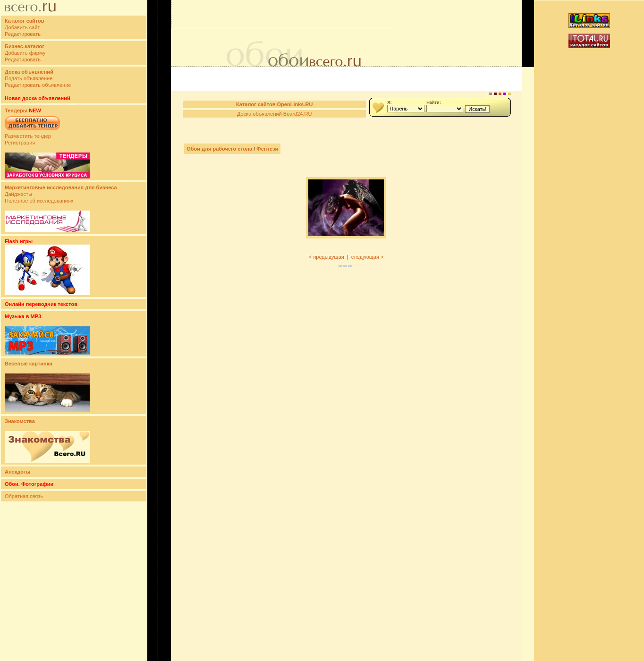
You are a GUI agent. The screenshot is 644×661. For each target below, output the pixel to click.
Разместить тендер (28, 136)
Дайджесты (18, 194)
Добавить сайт (22, 27)
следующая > (368, 257)
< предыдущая (326, 257)
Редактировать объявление (38, 85)
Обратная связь (24, 496)
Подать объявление (29, 78)
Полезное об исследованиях (39, 201)
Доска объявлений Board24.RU (274, 114)
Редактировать (23, 34)
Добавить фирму (25, 53)
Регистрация (20, 143)
